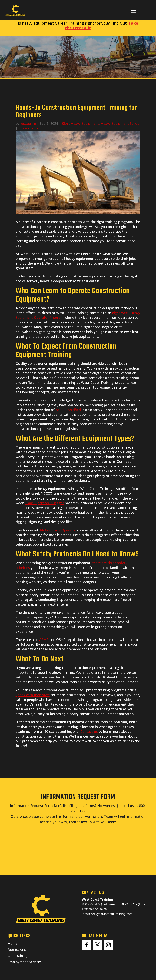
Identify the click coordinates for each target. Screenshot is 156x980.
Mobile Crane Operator (58, 530)
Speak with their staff (33, 695)
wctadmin (28, 123)
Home (13, 943)
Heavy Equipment (85, 123)
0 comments (28, 128)
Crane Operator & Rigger (44, 503)
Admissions (17, 949)
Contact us (89, 731)
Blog (65, 123)
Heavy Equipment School (120, 123)
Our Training (18, 956)
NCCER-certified (68, 410)
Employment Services (25, 962)
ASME (44, 640)
